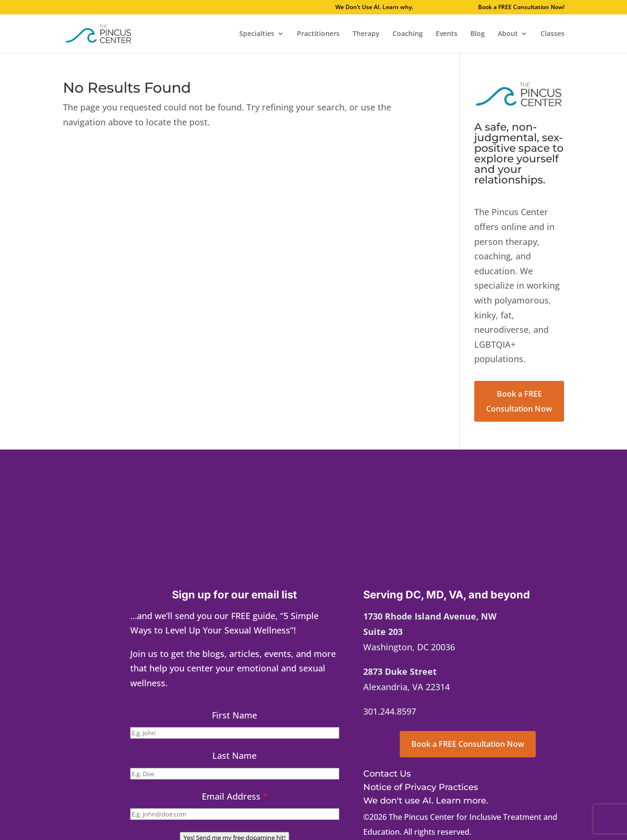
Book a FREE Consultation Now (519, 401)
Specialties (257, 34)
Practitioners (318, 34)
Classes (553, 34)
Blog (478, 34)
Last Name (234, 755)
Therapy (366, 34)
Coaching (408, 34)
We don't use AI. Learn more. (426, 801)
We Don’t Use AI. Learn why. (402, 8)
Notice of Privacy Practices (421, 787)
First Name (234, 715)
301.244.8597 (390, 711)
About (508, 34)
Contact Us (387, 774)
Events (447, 34)
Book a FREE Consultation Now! (521, 8)
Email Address (235, 796)
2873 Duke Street (400, 671)
